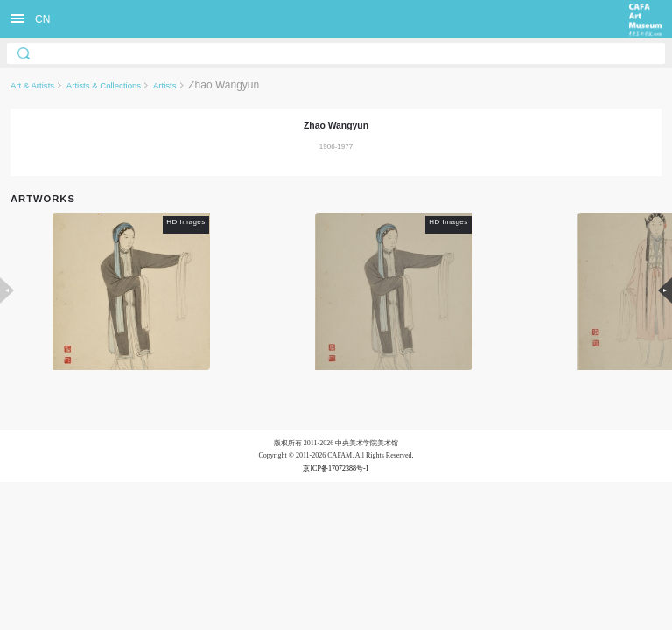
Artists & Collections (104, 85)
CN (42, 19)
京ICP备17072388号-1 (336, 469)
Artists (165, 85)
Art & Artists (32, 85)
